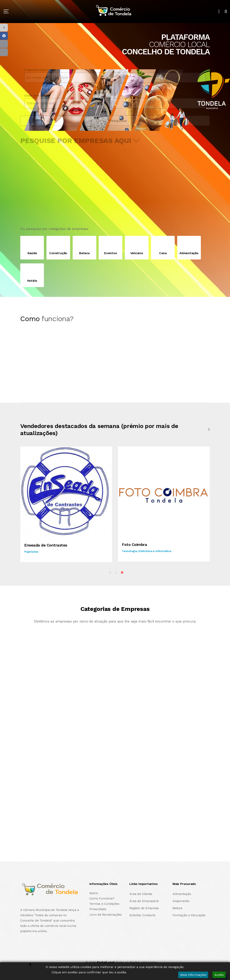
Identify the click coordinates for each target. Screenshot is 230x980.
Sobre (94, 893)
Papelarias (31, 552)
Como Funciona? (102, 898)
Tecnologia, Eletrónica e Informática (147, 551)
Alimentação (182, 894)
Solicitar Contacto (142, 915)
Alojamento (181, 901)
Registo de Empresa (144, 908)
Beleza (177, 908)
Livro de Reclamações (106, 915)
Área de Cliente (141, 894)
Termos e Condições (104, 904)
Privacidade (98, 909)
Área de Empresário (144, 901)
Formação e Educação (189, 915)
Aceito (219, 975)
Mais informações (193, 975)
